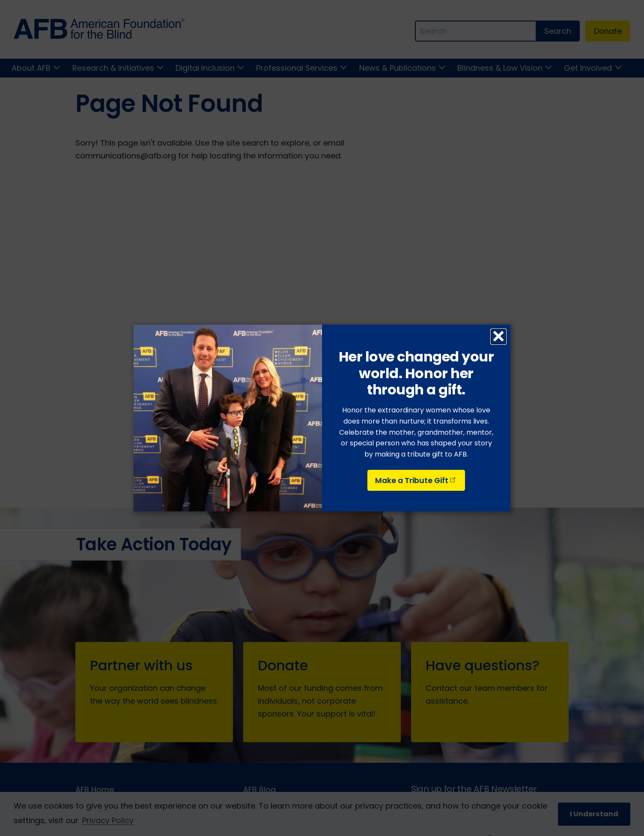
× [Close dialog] (498, 337)
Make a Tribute (416, 481)
